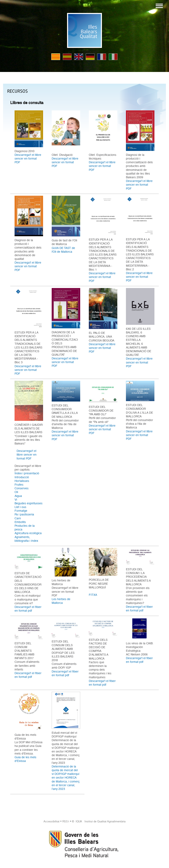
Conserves (22, 488)
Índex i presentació (27, 473)
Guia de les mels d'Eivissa (25, 759)
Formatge (21, 511)
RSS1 (66, 821)
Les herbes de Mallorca (61, 601)
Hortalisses (22, 481)
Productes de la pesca (25, 528)
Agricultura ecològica (28, 533)
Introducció (22, 477)
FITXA (93, 595)
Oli (16, 492)
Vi (16, 500)
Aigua (18, 496)
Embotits (20, 522)
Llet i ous (20, 507)
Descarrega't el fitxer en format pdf (28, 609)
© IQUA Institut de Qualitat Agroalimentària (99, 821)
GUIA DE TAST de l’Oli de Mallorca (63, 250)
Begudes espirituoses (29, 503)
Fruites (19, 485)
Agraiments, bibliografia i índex (26, 539)
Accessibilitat (51, 821)
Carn (18, 518)
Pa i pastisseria (24, 514)
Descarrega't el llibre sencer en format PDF (28, 159)
